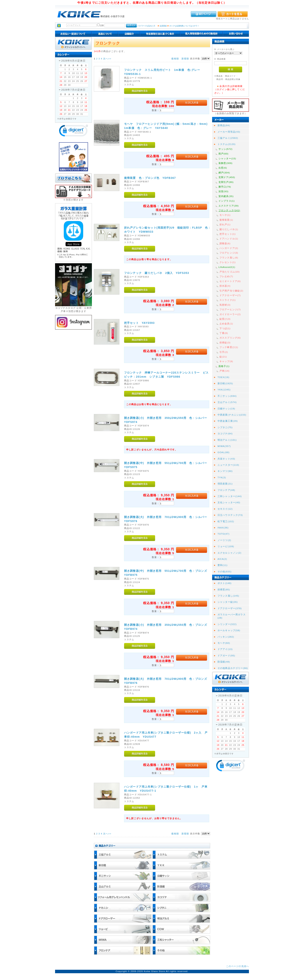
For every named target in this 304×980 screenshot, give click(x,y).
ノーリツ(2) (224, 540)
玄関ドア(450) (227, 177)
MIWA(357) (224, 446)
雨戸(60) (224, 154)
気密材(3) (225, 305)
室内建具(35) (226, 196)
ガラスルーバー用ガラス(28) (232, 616)
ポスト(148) (225, 583)
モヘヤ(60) (224, 643)
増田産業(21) (225, 484)
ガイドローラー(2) (230, 314)
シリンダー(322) (227, 624)
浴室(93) (224, 191)
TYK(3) (222, 477)
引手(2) (224, 352)
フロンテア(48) (226, 490)
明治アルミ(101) (227, 440)
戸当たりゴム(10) (230, 272)
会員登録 (163, 26)
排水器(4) (225, 286)
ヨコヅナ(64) (225, 433)
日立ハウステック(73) (230, 515)
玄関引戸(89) (226, 182)
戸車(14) (225, 371)
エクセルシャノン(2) (229, 553)
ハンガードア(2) (229, 248)
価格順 (175, 59)
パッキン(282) (226, 637)
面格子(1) (224, 366)
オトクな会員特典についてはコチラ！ (184, 26)
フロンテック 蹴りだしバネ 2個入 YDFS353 (157, 273)
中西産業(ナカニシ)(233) (232, 415)
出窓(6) (223, 168)
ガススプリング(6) (230, 338)
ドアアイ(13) (225, 649)
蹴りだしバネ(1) (229, 229)
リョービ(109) (226, 546)
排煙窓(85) (224, 589)
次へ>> (107, 59)
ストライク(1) (228, 300)
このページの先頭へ (237, 966)
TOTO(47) (224, 534)
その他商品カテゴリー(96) (233, 668)
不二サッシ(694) (227, 396)
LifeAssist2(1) (227, 267)
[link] (73, 132)
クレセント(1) (228, 262)
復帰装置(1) (226, 220)
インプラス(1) (227, 201)
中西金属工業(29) (228, 421)
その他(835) (225, 571)
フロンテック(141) (229, 210)
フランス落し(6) (229, 258)
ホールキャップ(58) (229, 630)
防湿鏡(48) (224, 662)
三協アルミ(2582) (228, 138)
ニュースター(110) (228, 465)
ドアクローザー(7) (230, 295)
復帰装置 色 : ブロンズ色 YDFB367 (150, 178)
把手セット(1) (228, 234)
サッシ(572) (225, 149)
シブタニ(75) (225, 427)
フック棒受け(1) (229, 347)
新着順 (185, 59)
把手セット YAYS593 (139, 323)
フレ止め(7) (226, 276)
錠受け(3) (225, 319)
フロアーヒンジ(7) (230, 309)
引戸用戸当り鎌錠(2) (231, 291)
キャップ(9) (226, 361)
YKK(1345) (224, 390)
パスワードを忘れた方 (146, 26)
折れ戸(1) (225, 224)
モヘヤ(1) (225, 215)
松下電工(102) (226, 521)
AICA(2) (222, 559)
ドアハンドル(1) (229, 239)
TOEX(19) (223, 377)
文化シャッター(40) (229, 502)
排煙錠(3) (225, 343)
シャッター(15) (227, 158)
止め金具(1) (226, 324)
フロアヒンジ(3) (229, 253)
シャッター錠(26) (228, 602)
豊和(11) (223, 565)
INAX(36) (223, 528)
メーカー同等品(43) (229, 132)
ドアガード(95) (226, 655)
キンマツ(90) (225, 471)
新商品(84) (224, 125)
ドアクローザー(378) (230, 608)
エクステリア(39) (229, 206)
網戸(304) (224, 173)
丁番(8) (224, 333)
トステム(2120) (227, 144)
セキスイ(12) (225, 509)
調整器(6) (225, 243)
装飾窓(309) (225, 163)
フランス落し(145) (228, 596)
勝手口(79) (225, 187)
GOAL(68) (224, 452)
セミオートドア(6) (230, 281)
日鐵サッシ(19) (226, 409)
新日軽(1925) (225, 383)
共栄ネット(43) (226, 459)
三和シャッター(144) (230, 496)
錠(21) (223, 357)
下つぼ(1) (225, 328)
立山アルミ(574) (227, 402)
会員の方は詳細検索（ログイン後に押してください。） (230, 89)
